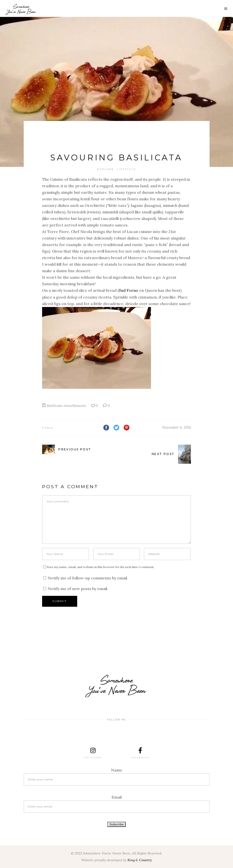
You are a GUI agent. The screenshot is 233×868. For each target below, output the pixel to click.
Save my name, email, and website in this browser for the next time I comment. (101, 567)
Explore (106, 169)
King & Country (140, 860)
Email (117, 797)
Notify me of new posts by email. (78, 589)
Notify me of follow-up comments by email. (88, 578)
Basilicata (55, 406)
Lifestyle (127, 169)
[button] (116, 349)
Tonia (48, 428)
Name (117, 770)
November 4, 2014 (177, 427)
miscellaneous (75, 406)
